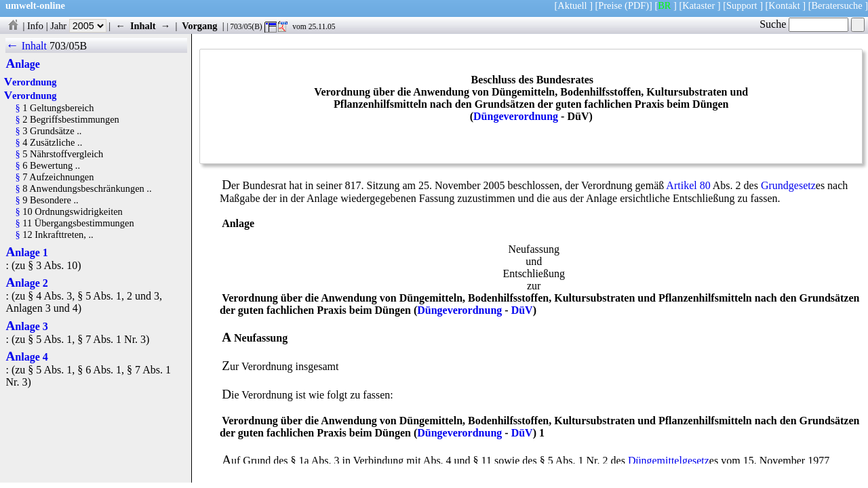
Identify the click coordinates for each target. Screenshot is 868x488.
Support (742, 5)
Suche (804, 24)
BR (664, 5)
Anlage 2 (26, 283)
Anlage (22, 64)
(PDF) (637, 5)
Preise (610, 5)
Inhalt (143, 26)
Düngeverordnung (516, 116)
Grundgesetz (788, 185)
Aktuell (572, 5)
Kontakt (784, 5)
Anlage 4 (26, 357)
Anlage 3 (26, 326)
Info (35, 26)
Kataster (698, 5)
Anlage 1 (26, 252)
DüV (522, 310)
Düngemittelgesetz (669, 461)
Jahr (78, 26)
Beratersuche (837, 5)
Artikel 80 (688, 185)
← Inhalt (26, 46)
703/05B (68, 46)
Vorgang (200, 26)
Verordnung (31, 82)
